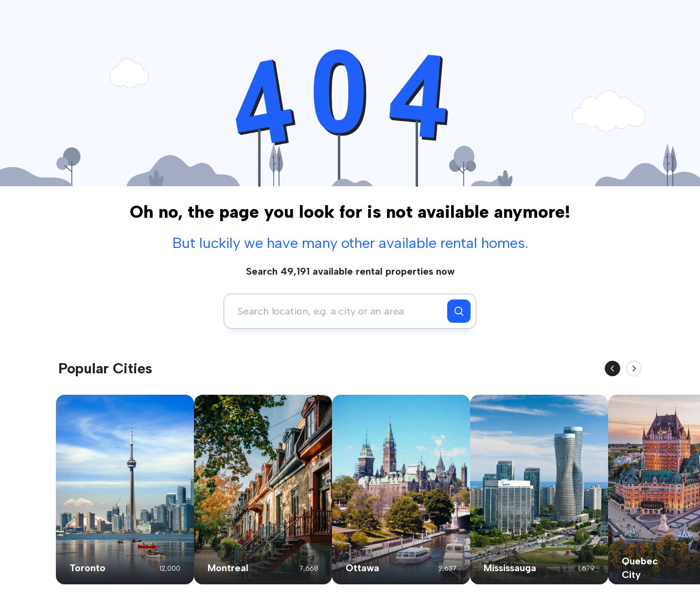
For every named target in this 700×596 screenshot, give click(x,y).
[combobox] (338, 311)
